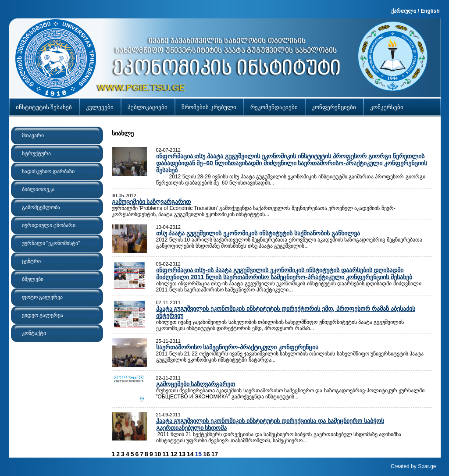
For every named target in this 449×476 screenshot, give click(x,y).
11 (166, 454)
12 (174, 454)
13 (182, 454)
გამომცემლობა (41, 207)
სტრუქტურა (36, 153)
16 (207, 454)
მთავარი (33, 135)
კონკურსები (387, 107)
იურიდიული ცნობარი (49, 225)
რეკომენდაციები (274, 107)
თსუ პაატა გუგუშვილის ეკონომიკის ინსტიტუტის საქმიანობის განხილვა (258, 233)
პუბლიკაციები (148, 107)
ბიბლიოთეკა (38, 189)
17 (215, 454)
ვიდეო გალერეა (43, 315)
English (430, 11)
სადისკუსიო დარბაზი (48, 171)
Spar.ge (427, 466)
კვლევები (100, 107)
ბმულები (33, 279)
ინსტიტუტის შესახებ (44, 107)
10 (158, 454)
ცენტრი (31, 261)
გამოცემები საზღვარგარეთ (151, 202)
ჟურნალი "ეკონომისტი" (51, 243)
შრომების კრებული (209, 107)
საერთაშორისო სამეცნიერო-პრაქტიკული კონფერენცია (237, 347)
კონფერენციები (334, 107)
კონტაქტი (34, 333)
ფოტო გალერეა (42, 297)
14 (190, 454)
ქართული (404, 11)
